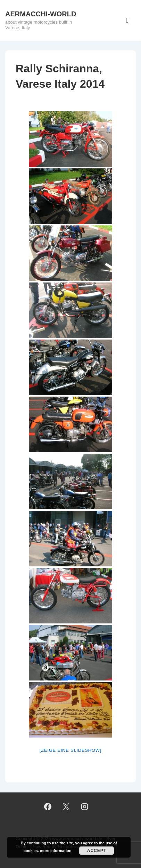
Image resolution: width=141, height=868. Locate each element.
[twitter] (66, 807)
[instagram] (84, 807)
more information (56, 851)
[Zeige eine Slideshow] (70, 750)
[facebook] (48, 807)
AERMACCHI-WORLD (41, 14)
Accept (97, 851)
